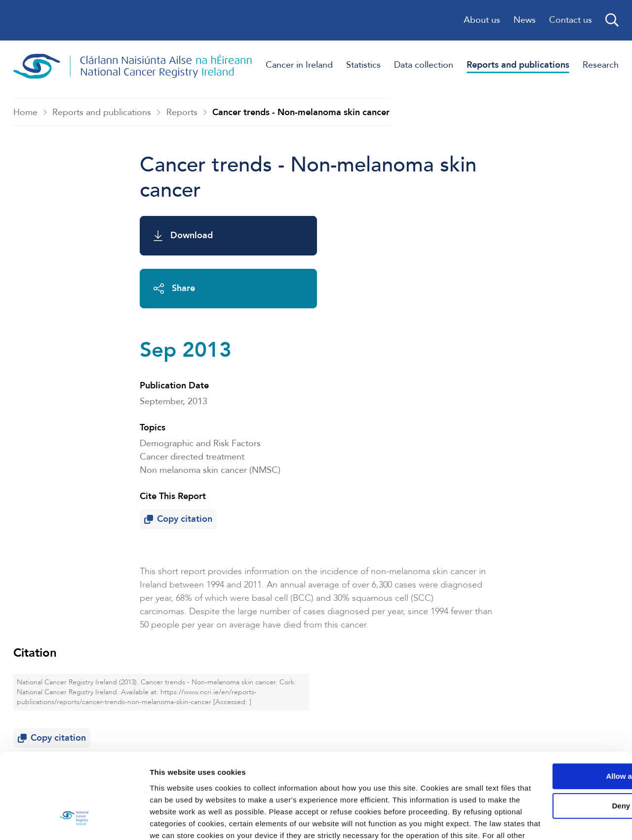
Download (183, 236)
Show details (152, 820)
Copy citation (180, 428)
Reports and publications (102, 112)
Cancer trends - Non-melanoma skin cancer (301, 112)
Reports (182, 112)
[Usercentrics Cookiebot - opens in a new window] (64, 821)
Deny (550, 730)
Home (25, 112)
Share (357, 236)
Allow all (550, 700)
